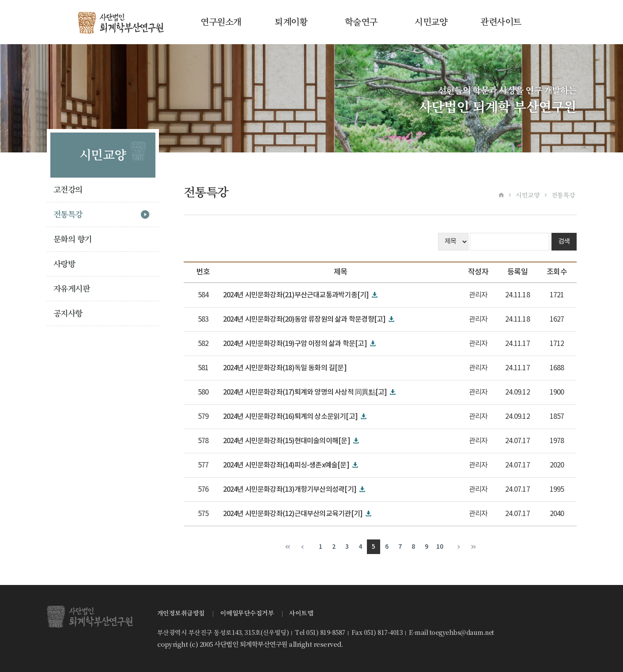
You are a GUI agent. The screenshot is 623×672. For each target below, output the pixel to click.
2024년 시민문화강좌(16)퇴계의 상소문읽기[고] (291, 417)
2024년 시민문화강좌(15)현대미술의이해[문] (287, 441)
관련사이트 (501, 22)
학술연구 (361, 22)
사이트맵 (301, 613)
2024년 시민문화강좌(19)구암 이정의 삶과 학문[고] (295, 344)
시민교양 (431, 22)
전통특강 (68, 215)
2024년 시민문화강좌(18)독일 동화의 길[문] (285, 368)
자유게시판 (72, 289)
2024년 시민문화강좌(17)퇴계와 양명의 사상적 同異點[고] (305, 392)
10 (440, 547)
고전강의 (68, 190)
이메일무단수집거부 (247, 613)
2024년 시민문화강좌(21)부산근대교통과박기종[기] (296, 295)
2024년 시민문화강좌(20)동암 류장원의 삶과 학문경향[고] (304, 319)
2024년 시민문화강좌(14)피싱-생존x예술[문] (286, 465)
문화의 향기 (73, 239)
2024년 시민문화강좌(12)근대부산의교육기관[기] (293, 514)
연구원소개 (221, 22)
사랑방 (64, 264)
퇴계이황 (291, 22)
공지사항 (68, 313)
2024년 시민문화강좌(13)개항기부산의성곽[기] (290, 490)
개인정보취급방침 (181, 613)
